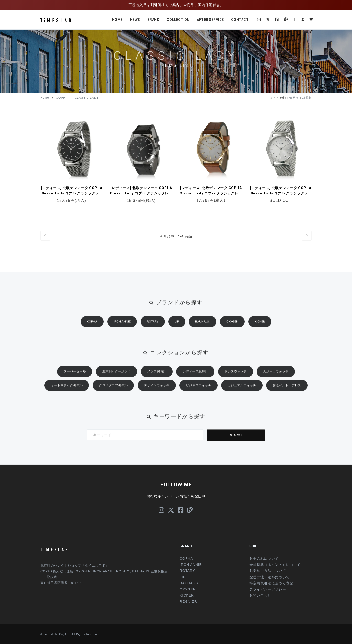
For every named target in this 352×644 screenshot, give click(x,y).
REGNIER (188, 601)
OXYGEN (232, 325)
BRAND (154, 20)
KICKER (260, 325)
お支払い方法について (268, 571)
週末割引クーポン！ (116, 375)
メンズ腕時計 (157, 375)
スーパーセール (75, 375)
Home (45, 98)
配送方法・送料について (269, 577)
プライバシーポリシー (268, 589)
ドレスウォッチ (236, 375)
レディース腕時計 (195, 375)
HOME (117, 20)
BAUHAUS (203, 325)
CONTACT (240, 20)
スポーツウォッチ (276, 375)
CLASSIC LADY (87, 98)
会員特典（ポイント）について (275, 565)
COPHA (62, 98)
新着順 (307, 98)
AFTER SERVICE (210, 20)
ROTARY (153, 325)
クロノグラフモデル (113, 389)
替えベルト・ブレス (287, 389)
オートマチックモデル (67, 389)
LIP (177, 325)
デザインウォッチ (157, 389)
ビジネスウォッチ (198, 389)
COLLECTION (178, 20)
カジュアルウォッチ (242, 389)
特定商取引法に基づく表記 (271, 583)
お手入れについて (264, 558)
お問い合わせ (260, 595)
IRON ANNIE (122, 325)
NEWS (135, 20)
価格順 (294, 98)
